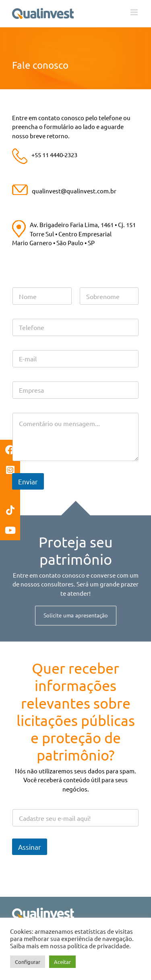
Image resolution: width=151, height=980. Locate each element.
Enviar (28, 481)
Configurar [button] (28, 962)
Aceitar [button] (62, 962)
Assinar (30, 847)
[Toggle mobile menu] (135, 12)
